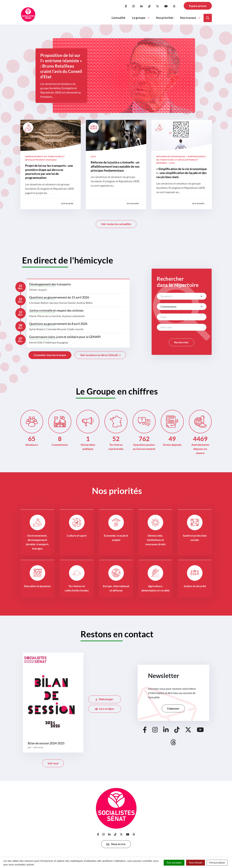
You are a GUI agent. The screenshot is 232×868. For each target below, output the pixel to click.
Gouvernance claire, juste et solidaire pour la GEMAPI (65, 337)
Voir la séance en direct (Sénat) (100, 355)
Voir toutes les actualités (116, 224)
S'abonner (173, 708)
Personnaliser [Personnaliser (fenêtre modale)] (217, 863)
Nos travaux (191, 18)
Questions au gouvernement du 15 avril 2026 (59, 297)
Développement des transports (50, 284)
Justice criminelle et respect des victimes (56, 310)
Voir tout (53, 763)
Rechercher (182, 342)
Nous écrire (116, 844)
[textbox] (178, 296)
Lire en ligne (104, 709)
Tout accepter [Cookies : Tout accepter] (174, 863)
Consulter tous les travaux (50, 355)
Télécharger (104, 699)
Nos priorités (165, 18)
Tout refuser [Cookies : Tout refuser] (196, 863)
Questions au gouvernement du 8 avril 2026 (58, 324)
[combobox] (182, 296)
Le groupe (141, 18)
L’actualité (118, 18)
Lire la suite (67, 203)
